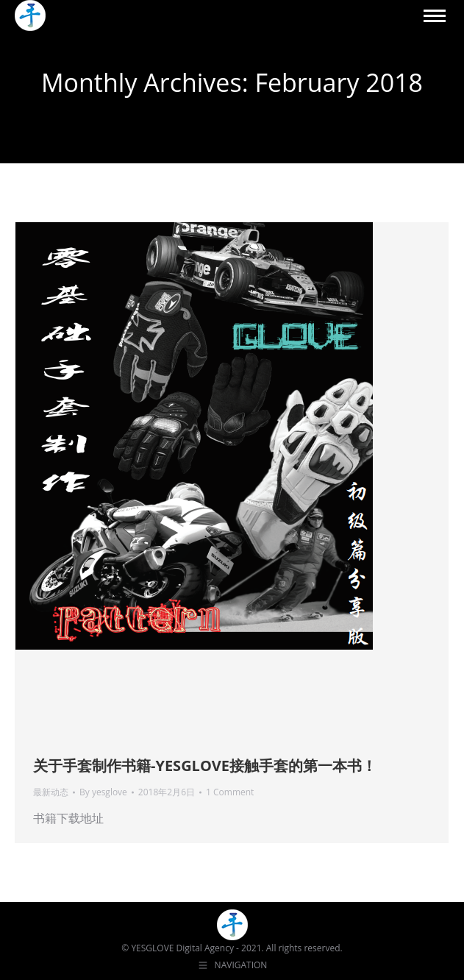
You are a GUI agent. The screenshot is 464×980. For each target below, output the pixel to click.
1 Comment (230, 792)
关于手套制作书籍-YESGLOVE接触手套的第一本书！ (205, 766)
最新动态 (51, 792)
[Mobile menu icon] (435, 16)
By (103, 792)
